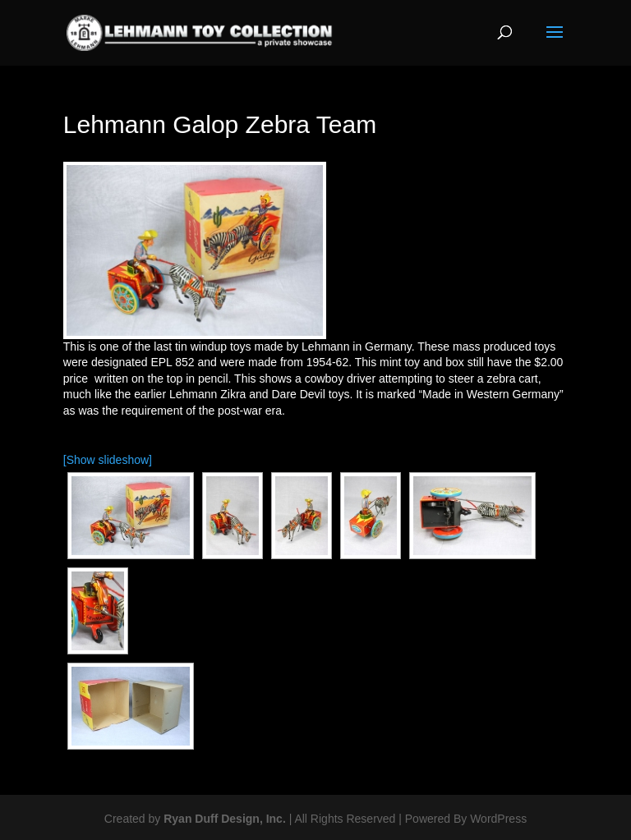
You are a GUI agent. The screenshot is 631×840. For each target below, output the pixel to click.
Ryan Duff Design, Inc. (225, 819)
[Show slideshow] (108, 460)
